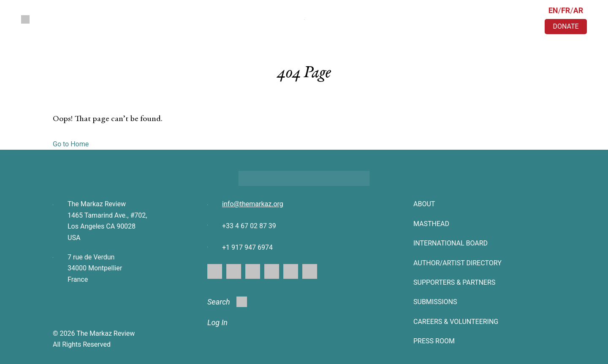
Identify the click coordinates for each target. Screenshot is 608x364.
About (424, 204)
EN (553, 10)
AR (578, 10)
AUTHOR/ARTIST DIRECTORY (457, 263)
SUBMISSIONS (435, 302)
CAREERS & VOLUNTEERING (456, 322)
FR (566, 10)
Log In (217, 322)
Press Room (434, 341)
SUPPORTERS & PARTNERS (454, 282)
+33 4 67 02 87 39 (249, 226)
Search (227, 302)
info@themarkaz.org (253, 204)
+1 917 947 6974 (247, 247)
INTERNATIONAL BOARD (451, 243)
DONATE (566, 26)
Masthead (431, 224)
